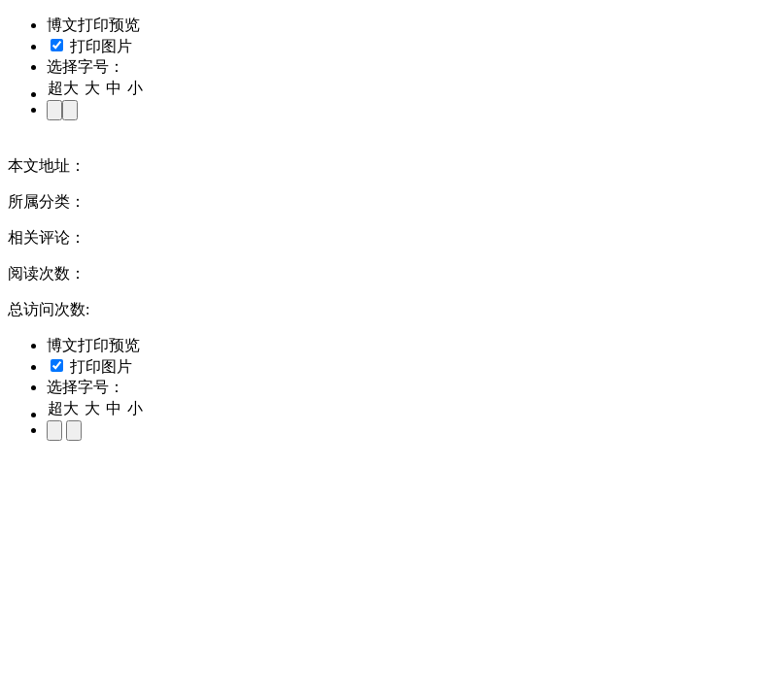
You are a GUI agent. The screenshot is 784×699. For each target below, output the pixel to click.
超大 (63, 88)
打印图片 (91, 46)
